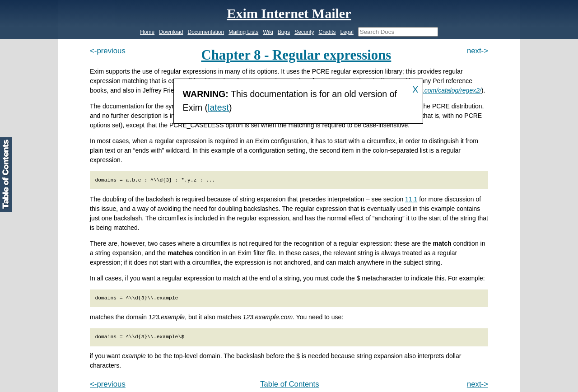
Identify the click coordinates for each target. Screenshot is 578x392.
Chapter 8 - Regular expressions (296, 55)
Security (304, 32)
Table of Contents (290, 384)
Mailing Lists (243, 32)
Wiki (268, 32)
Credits (327, 32)
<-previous (108, 51)
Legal (347, 32)
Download (171, 32)
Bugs (284, 32)
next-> (478, 51)
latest (218, 107)
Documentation (206, 32)
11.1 (411, 199)
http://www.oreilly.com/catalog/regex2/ (429, 90)
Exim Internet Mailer (289, 13)
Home (147, 32)
